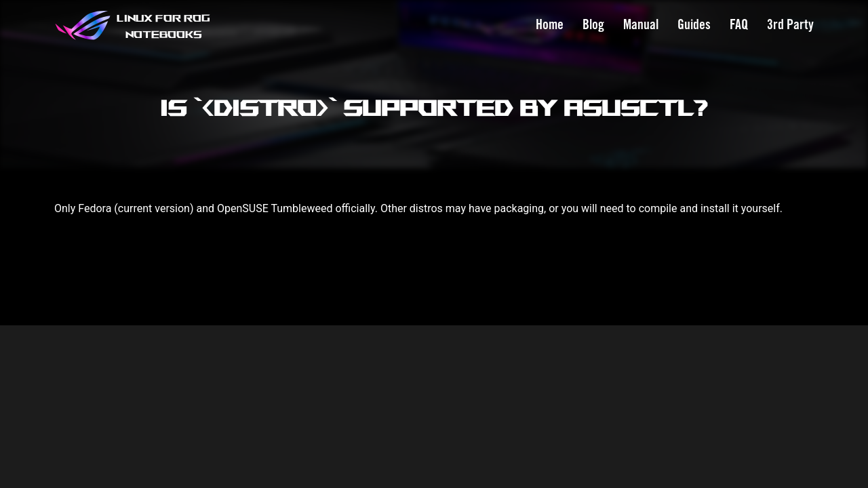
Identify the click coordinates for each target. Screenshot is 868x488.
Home (550, 25)
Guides (694, 25)
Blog (593, 25)
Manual (641, 25)
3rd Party (790, 25)
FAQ (739, 25)
